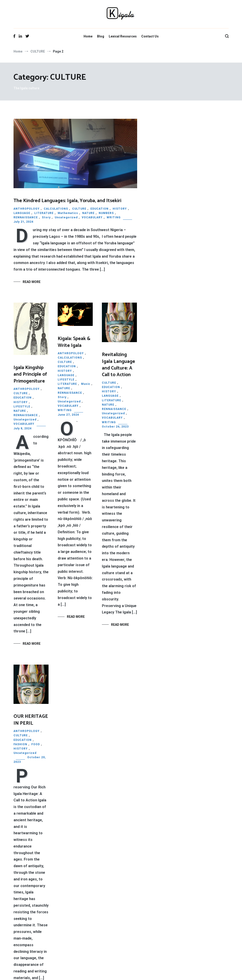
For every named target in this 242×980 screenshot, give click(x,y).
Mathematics (68, 213)
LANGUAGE (22, 213)
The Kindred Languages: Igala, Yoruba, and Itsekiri (67, 201)
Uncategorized (66, 217)
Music (86, 384)
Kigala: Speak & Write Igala (74, 342)
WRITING (114, 217)
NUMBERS (106, 213)
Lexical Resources (123, 36)
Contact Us (150, 36)
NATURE (88, 213)
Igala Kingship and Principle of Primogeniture (30, 374)
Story (46, 217)
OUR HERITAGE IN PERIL (31, 720)
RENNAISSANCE (26, 217)
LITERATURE (44, 213)
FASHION (20, 744)
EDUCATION (99, 209)
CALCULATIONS (56, 209)
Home (88, 36)
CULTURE (79, 209)
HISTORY (120, 209)
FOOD (36, 744)
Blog (101, 36)
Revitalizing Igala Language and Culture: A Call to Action (118, 365)
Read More (32, 282)
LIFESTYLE (22, 407)
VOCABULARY (92, 217)
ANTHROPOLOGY (27, 209)
